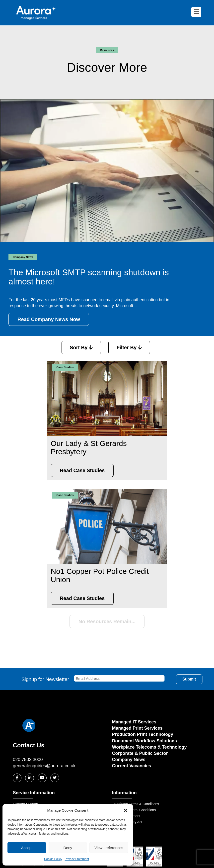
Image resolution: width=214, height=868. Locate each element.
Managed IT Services (134, 722)
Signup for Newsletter (96, 679)
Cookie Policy (53, 859)
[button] (126, 810)
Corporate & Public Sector (140, 753)
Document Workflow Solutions (144, 741)
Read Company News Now (49, 319)
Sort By (81, 347)
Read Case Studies (82, 470)
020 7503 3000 (28, 760)
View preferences (109, 848)
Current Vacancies (131, 766)
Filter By (129, 347)
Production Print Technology (143, 734)
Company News (129, 760)
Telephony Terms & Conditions (135, 804)
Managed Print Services (137, 728)
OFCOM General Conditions (134, 810)
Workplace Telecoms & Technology (149, 747)
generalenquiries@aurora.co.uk (44, 766)
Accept (27, 848)
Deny (68, 848)
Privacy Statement (77, 859)
